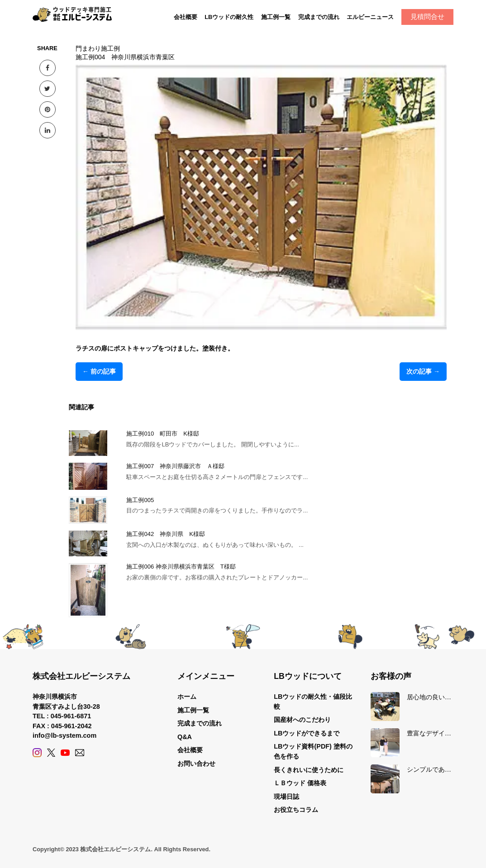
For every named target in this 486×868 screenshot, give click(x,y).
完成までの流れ (319, 17)
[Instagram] (37, 753)
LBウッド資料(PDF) (303, 746)
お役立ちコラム (296, 810)
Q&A (185, 737)
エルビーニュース (370, 17)
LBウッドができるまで (307, 733)
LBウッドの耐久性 (229, 17)
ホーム (187, 697)
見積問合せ (427, 17)
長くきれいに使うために (309, 770)
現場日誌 (286, 797)
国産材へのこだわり (302, 720)
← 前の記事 (99, 371)
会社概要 (186, 17)
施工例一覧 (276, 17)
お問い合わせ (196, 764)
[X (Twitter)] (51, 753)
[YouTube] (65, 753)
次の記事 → (423, 371)
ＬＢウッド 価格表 (300, 783)
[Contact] (80, 753)
